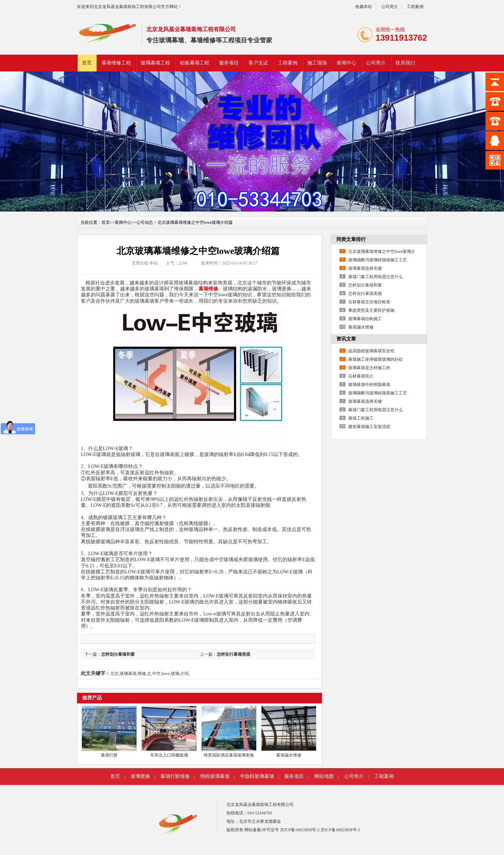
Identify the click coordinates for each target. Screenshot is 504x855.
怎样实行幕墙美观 (233, 654)
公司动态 (145, 222)
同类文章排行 (351, 239)
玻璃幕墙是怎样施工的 (369, 368)
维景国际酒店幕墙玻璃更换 (229, 755)
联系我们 (405, 63)
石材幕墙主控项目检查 (369, 302)
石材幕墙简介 (361, 376)
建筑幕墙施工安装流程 (369, 427)
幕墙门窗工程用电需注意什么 (376, 277)
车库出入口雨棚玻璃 (169, 755)
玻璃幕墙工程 (155, 63)
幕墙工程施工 (361, 418)
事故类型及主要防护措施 (371, 310)
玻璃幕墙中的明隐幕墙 (369, 385)
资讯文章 (346, 339)
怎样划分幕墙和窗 (118, 654)
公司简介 (389, 7)
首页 (87, 63)
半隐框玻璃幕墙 (257, 776)
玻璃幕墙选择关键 (365, 268)
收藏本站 (364, 7)
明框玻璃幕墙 (215, 776)
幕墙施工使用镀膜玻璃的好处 (376, 359)
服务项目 (229, 63)
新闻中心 (346, 63)
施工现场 (317, 63)
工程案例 (415, 7)
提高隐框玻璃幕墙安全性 (371, 351)
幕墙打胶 (109, 755)
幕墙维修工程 (116, 63)
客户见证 (258, 63)
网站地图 (324, 776)
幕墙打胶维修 (175, 776)
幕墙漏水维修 (289, 755)
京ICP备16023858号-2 (300, 830)
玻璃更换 (140, 776)
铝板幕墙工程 (195, 63)
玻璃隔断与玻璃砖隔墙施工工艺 (378, 260)
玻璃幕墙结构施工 (365, 319)
